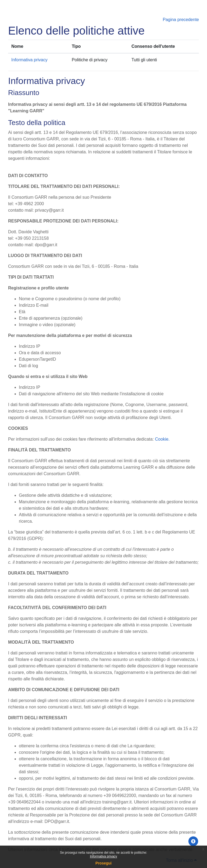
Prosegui (103, 863)
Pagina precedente (181, 20)
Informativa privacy (104, 856)
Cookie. (162, 439)
